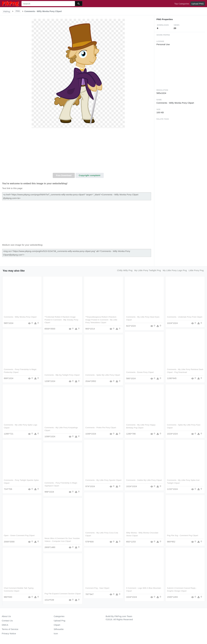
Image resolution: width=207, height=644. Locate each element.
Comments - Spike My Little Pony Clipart (103, 375)
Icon (56, 633)
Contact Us (7, 621)
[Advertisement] (78, 151)
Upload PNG (198, 4)
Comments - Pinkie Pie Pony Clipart (101, 428)
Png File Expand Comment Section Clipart (63, 593)
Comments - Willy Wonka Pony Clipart (20, 317)
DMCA (5, 625)
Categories (59, 616)
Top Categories (182, 4)
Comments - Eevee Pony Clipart (140, 372)
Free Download (64, 175)
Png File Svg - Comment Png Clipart (182, 535)
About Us (6, 616)
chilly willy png (125, 270)
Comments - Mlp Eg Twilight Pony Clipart (62, 375)
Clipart (57, 625)
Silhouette (59, 629)
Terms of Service (10, 629)
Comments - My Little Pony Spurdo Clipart (103, 480)
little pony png (196, 270)
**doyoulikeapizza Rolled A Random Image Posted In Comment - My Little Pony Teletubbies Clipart (101, 320)
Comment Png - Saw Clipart (97, 588)
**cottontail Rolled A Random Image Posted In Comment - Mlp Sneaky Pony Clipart (61, 320)
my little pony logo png (175, 270)
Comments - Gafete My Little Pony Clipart (144, 480)
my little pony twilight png (148, 270)
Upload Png (60, 621)
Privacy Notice (9, 633)
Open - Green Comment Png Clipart (19, 535)
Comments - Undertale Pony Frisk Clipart (185, 317)
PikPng (7, 12)
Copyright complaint (90, 175)
